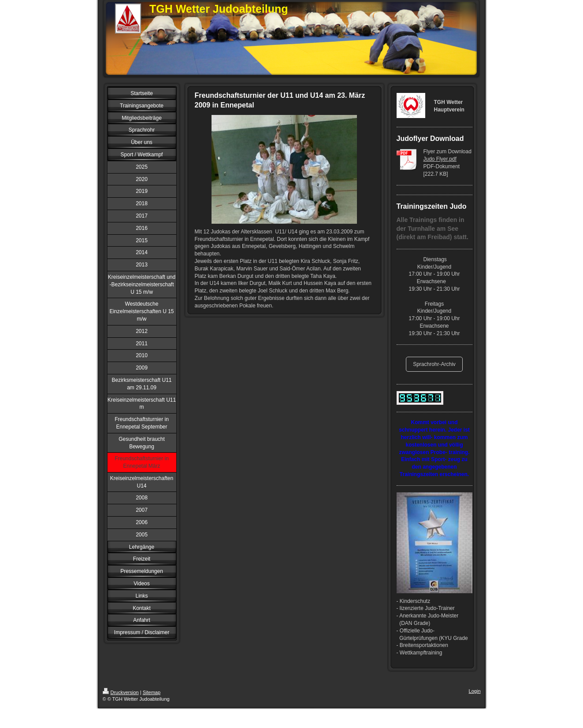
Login (475, 691)
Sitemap (152, 692)
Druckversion (121, 692)
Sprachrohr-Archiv (434, 364)
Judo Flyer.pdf (440, 159)
